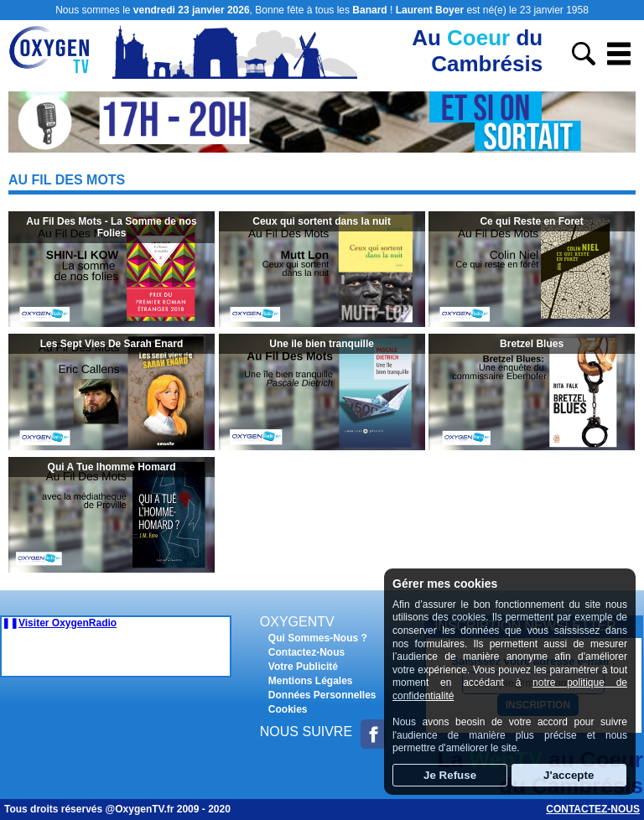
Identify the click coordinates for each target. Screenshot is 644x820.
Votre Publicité (303, 667)
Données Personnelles (322, 695)
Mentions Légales (311, 681)
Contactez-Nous (306, 652)
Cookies (288, 709)
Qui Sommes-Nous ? (318, 638)
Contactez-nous (593, 809)
